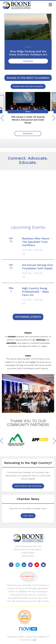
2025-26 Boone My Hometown (28, 486)
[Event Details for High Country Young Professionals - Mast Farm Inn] (38, 295)
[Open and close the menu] (42, 5)
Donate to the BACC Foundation (28, 78)
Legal (34, 640)
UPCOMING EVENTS (28, 317)
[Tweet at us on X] (18, 565)
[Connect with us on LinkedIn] (24, 565)
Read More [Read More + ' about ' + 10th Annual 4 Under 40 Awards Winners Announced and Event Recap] (28, 133)
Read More (28, 61)
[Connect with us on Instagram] (30, 565)
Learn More (28, 516)
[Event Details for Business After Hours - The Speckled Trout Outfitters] (38, 245)
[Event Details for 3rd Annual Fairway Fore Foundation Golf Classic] (38, 269)
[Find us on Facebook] (11, 565)
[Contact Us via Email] (43, 565)
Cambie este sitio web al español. (28, 86)
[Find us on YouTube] (37, 565)
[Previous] (2, 119)
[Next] (54, 119)
